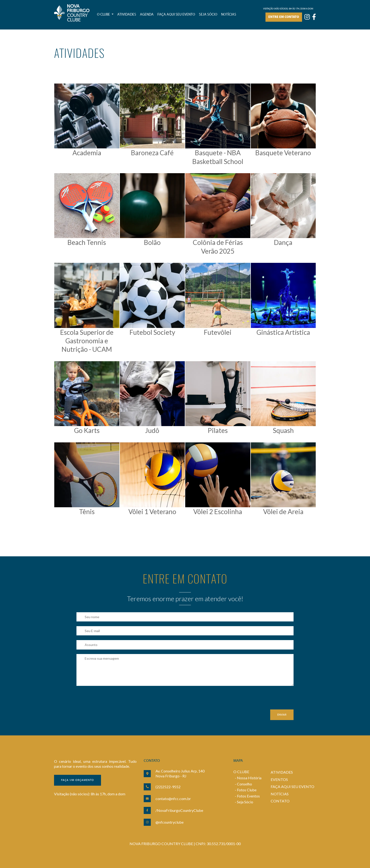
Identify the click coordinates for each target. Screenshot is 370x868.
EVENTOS (279, 779)
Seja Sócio (245, 802)
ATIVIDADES (282, 772)
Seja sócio (208, 15)
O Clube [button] (104, 15)
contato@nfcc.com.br (173, 799)
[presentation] (112, 700)
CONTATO (280, 801)
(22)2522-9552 (168, 787)
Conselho (244, 784)
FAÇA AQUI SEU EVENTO (292, 786)
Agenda (147, 15)
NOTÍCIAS (280, 794)
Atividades (127, 15)
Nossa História (249, 778)
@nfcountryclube (170, 822)
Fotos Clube (247, 790)
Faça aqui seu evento (176, 15)
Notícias (229, 15)
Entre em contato (284, 17)
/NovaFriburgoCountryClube (179, 810)
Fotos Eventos (248, 796)
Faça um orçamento (78, 780)
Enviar (282, 715)
